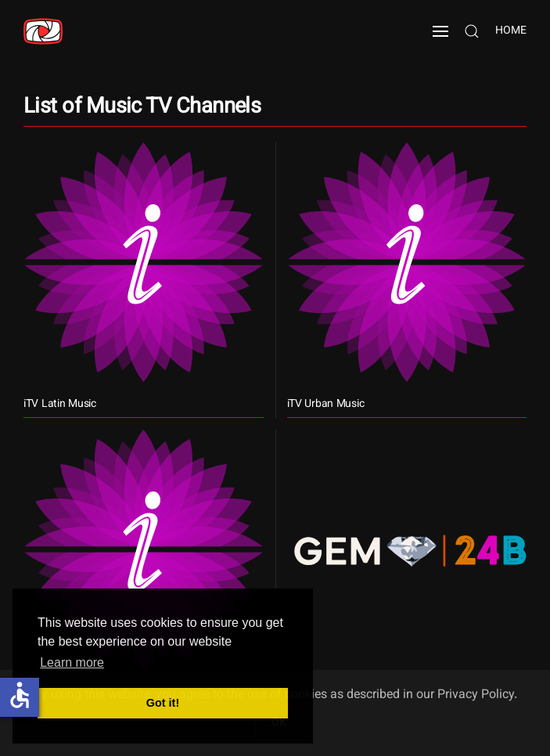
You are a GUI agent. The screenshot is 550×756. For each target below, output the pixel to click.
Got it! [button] (163, 703)
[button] (440, 31)
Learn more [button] (72, 662)
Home (511, 31)
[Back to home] (43, 31)
